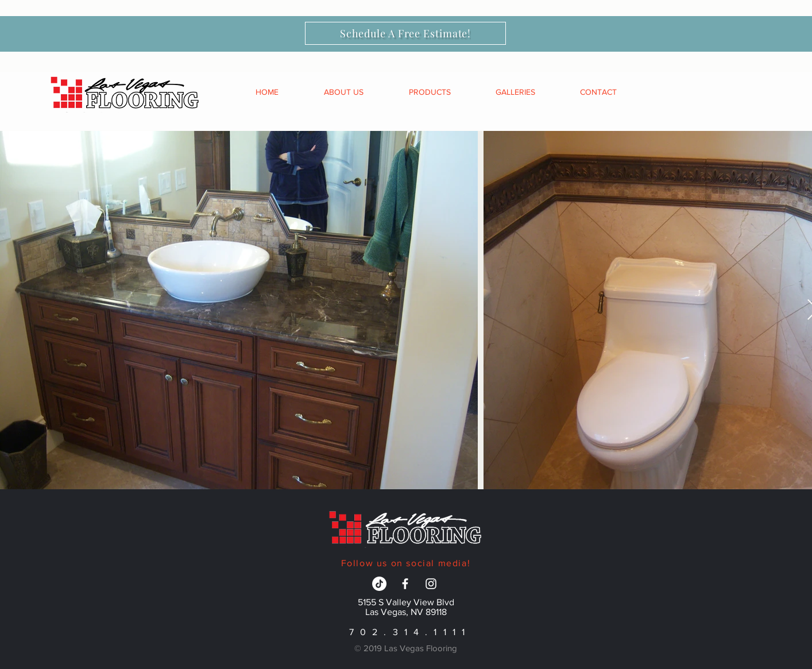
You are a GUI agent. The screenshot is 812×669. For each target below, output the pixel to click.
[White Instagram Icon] (431, 584)
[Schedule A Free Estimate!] (405, 33)
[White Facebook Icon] (405, 584)
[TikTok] (379, 584)
